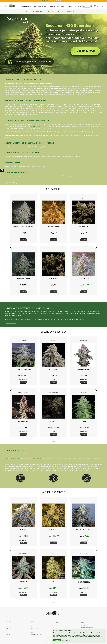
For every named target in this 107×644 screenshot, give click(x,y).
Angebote (52, 6)
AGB (32, 633)
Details (23, 240)
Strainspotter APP (34, 629)
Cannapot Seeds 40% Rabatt (58, 1)
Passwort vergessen (60, 628)
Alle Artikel (8, 631)
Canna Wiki (78, 6)
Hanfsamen (26, 12)
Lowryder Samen (37, 12)
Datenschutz (33, 631)
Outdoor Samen (50, 12)
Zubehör (82, 12)
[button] (52, 299)
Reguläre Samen (71, 12)
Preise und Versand (10, 627)
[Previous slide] (11, 248)
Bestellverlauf (58, 626)
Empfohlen (70, 6)
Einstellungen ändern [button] (66, 640)
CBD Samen (60, 12)
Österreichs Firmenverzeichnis (87, 628)
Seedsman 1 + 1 (46, 1)
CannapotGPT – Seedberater (36, 635)
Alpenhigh (83, 626)
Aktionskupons (34, 627)
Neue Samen (61, 6)
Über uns (8, 625)
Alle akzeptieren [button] (57, 640)
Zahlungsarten (9, 629)
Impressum (8, 633)
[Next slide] (96, 248)
